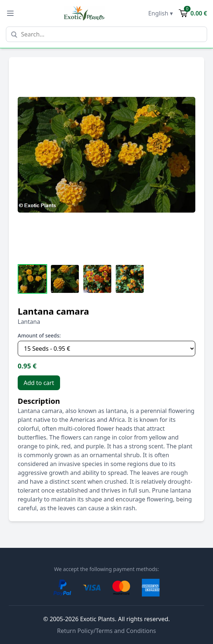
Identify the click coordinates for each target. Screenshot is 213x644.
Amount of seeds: (39, 335)
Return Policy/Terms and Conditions (107, 631)
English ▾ (160, 13)
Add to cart (39, 383)
